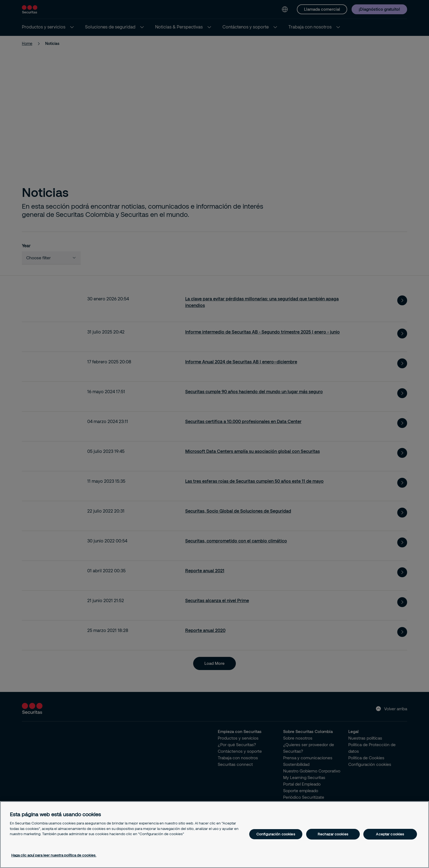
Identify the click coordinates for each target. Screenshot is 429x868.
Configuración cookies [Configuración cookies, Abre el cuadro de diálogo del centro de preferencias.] (276, 834)
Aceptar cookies (390, 834)
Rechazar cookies (333, 834)
